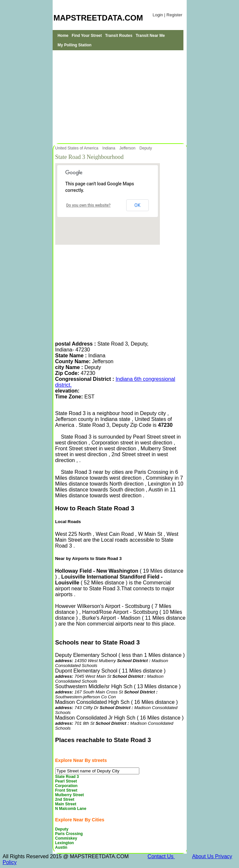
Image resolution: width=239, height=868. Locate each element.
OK (137, 205)
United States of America (77, 148)
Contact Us (161, 856)
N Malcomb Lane (71, 809)
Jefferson (128, 148)
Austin (61, 847)
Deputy (146, 148)
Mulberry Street (70, 795)
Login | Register (168, 15)
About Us (203, 856)
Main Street (66, 804)
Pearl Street (66, 781)
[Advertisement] (120, 96)
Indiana (109, 148)
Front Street (66, 790)
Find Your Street (87, 36)
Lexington (65, 843)
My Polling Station (75, 45)
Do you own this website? (89, 205)
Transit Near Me (150, 36)
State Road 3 (67, 777)
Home (63, 36)
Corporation (67, 786)
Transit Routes (119, 36)
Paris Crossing (69, 834)
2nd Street (65, 799)
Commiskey (66, 838)
